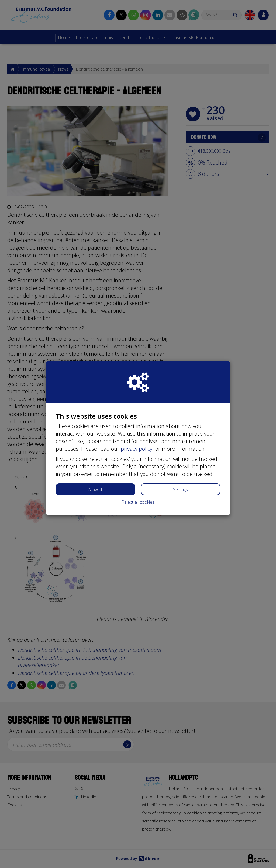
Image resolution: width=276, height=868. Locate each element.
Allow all (96, 489)
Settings (180, 489)
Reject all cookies (138, 502)
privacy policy (137, 449)
